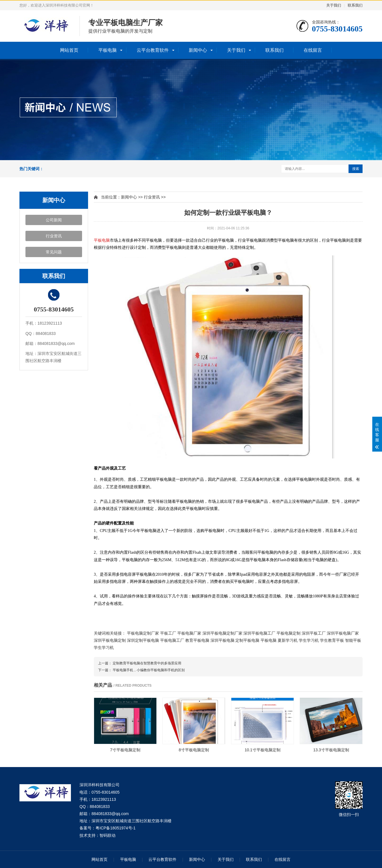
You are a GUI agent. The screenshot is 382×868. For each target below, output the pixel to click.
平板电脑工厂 (172, 640)
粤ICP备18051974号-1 (116, 828)
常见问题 (54, 252)
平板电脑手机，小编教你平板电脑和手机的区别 (149, 670)
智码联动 (108, 835)
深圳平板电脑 (222, 640)
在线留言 (313, 50)
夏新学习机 (288, 640)
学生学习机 (309, 640)
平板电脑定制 (289, 633)
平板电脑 (108, 50)
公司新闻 (54, 220)
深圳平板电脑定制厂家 (222, 633)
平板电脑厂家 (189, 633)
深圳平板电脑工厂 (259, 633)
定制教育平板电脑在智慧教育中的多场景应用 (147, 663)
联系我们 (355, 5)
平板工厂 (168, 633)
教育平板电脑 (197, 640)
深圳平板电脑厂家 (343, 633)
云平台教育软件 (153, 50)
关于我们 (334, 5)
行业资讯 (54, 236)
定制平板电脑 (247, 640)
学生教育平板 (332, 640)
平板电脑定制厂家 (143, 633)
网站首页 (69, 50)
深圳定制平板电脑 (143, 640)
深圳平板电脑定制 (110, 640)
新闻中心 (198, 50)
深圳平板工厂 (314, 633)
